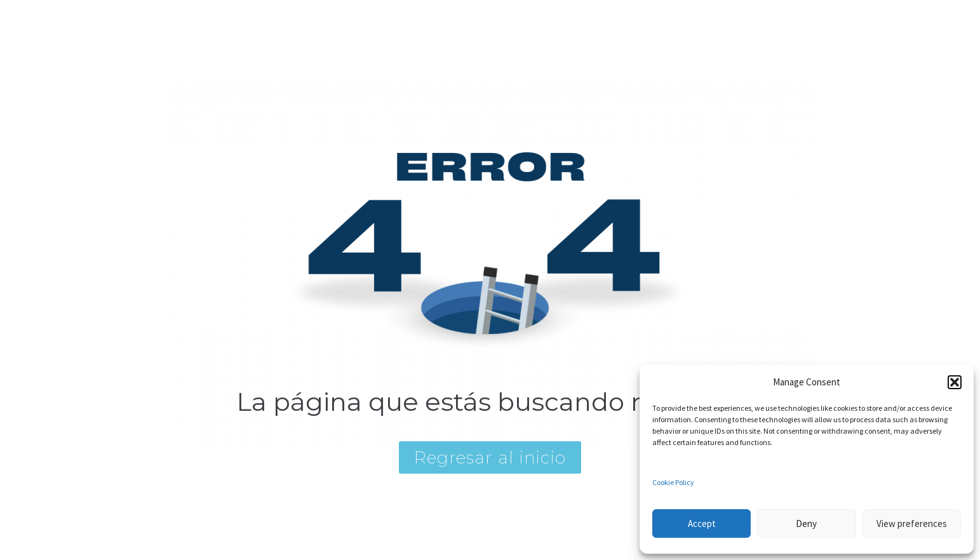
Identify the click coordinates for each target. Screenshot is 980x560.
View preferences (912, 523)
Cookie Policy (673, 482)
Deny (806, 523)
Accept (702, 523)
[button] (955, 382)
